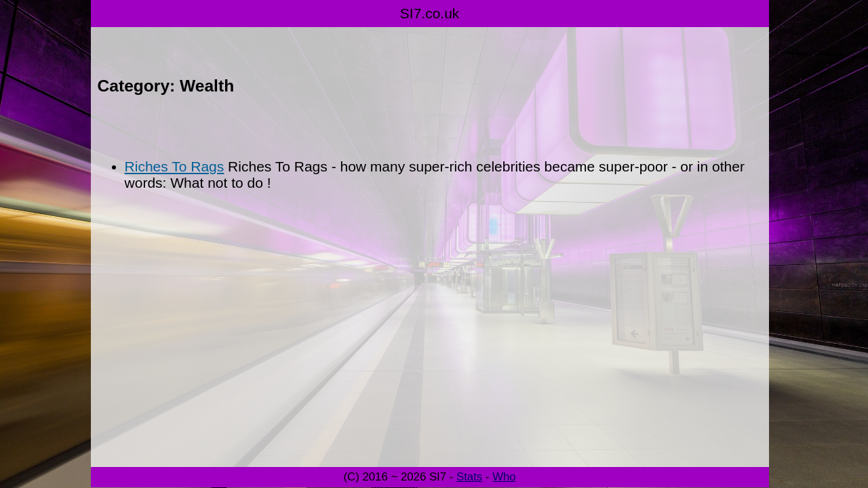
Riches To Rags (175, 166)
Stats (469, 477)
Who (504, 477)
